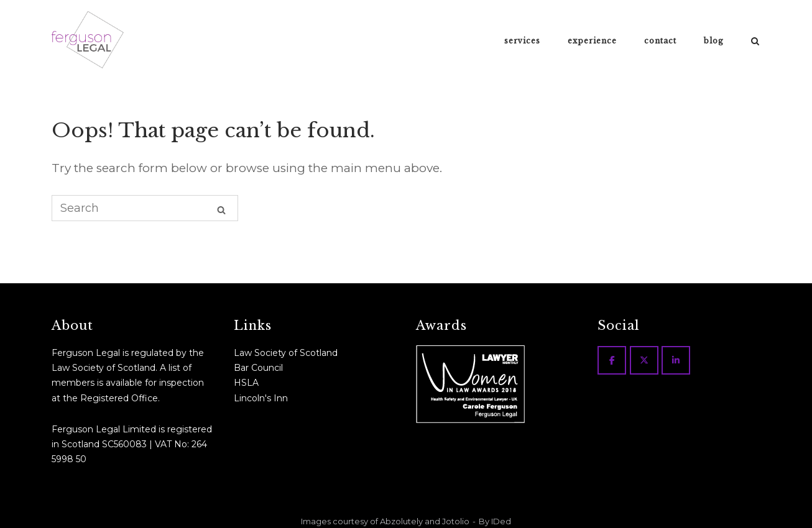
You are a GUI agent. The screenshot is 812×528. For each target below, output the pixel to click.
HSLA (246, 383)
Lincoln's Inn (261, 398)
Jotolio (456, 521)
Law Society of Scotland (286, 353)
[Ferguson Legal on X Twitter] (644, 360)
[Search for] (145, 208)
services (522, 41)
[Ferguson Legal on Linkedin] (676, 360)
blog (714, 41)
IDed (501, 521)
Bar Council (258, 368)
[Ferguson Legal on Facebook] (612, 360)
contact (660, 41)
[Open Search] (755, 41)
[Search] (221, 209)
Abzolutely (401, 521)
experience (592, 41)
